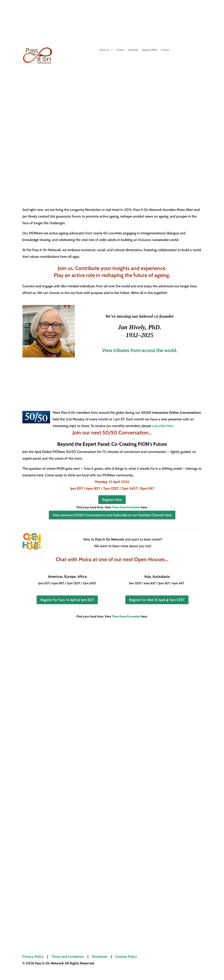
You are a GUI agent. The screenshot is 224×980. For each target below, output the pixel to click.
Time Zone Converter (126, 507)
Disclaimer (100, 957)
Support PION (150, 50)
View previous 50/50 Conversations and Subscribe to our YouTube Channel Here (112, 515)
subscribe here (162, 426)
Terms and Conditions (68, 957)
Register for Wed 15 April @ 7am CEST (157, 600)
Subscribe (133, 50)
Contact (165, 50)
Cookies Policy (126, 957)
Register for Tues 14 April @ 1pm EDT (67, 600)
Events (120, 50)
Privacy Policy (33, 957)
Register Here (112, 500)
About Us (105, 50)
